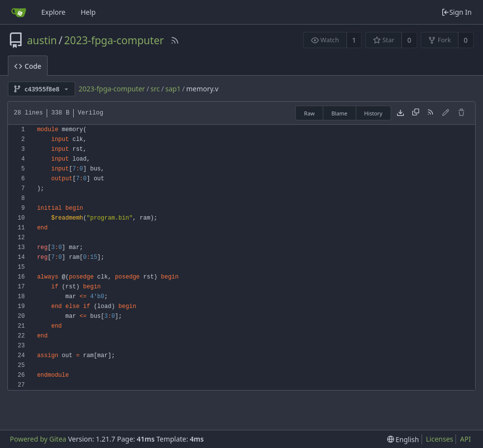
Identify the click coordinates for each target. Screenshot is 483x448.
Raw (310, 113)
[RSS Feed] (175, 40)
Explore (53, 12)
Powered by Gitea (38, 439)
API (465, 439)
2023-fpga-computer (114, 40)
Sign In (456, 12)
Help (88, 12)
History (373, 113)
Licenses (440, 439)
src (155, 89)
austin (42, 40)
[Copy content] (416, 113)
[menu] (403, 439)
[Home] (19, 12)
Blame (339, 113)
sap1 (173, 89)
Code (28, 66)
